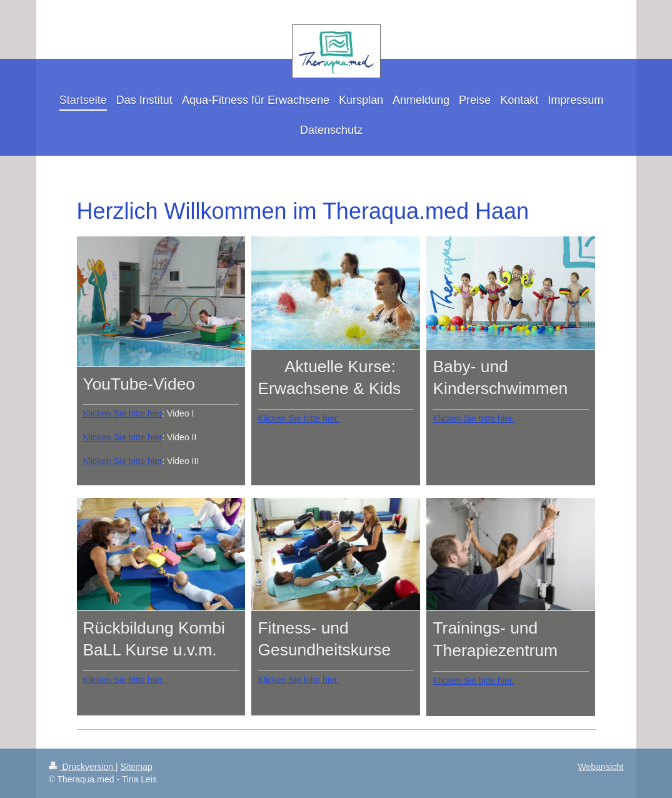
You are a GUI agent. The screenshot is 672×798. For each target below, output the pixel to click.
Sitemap (137, 767)
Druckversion (82, 767)
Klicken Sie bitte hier (123, 413)
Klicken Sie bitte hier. (298, 418)
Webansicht (601, 767)
